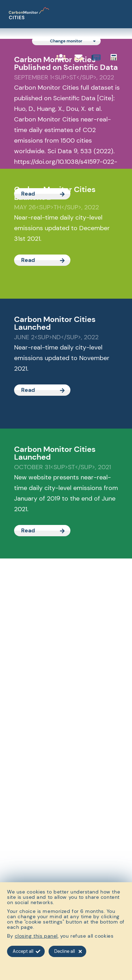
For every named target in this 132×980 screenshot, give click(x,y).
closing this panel (36, 936)
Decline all (68, 951)
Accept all (27, 951)
